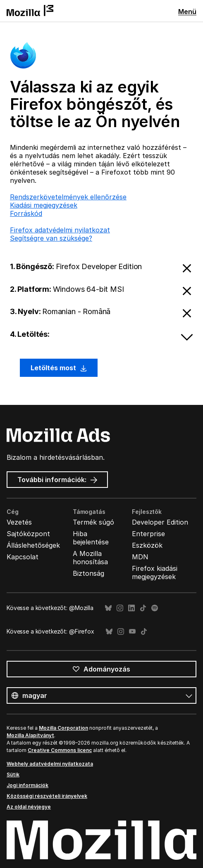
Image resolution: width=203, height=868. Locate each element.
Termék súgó (93, 522)
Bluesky (108, 608)
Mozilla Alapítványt (30, 735)
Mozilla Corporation (63, 728)
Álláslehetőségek (33, 545)
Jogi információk (27, 785)
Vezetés (19, 522)
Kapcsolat (23, 557)
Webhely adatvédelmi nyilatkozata (50, 764)
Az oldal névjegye (29, 807)
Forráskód (26, 213)
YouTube (132, 632)
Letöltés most (59, 368)
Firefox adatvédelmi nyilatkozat (60, 230)
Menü (187, 12)
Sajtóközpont (28, 534)
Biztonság (88, 573)
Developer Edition (160, 522)
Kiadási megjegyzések (44, 205)
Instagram (120, 608)
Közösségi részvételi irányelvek (47, 796)
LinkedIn (131, 608)
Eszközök (147, 545)
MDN (140, 557)
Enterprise (148, 534)
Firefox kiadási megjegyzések (155, 572)
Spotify (155, 608)
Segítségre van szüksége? (51, 238)
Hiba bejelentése (91, 538)
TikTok (143, 608)
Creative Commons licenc (60, 750)
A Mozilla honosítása (90, 558)
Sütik (13, 775)
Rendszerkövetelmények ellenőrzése (68, 197)
